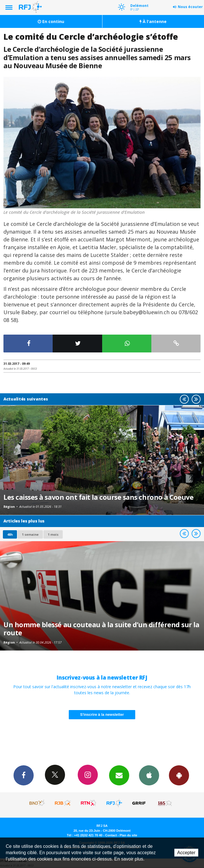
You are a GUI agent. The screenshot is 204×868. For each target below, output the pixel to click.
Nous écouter (190, 7)
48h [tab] (10, 534)
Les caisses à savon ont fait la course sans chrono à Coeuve (98, 497)
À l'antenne (153, 21)
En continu (51, 21)
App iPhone (149, 775)
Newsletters (119, 775)
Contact (111, 835)
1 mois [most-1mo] (53, 534)
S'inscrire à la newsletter (102, 715)
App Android (179, 775)
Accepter (186, 853)
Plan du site (128, 835)
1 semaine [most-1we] (30, 534)
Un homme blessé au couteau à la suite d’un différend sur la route (101, 629)
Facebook (24, 775)
